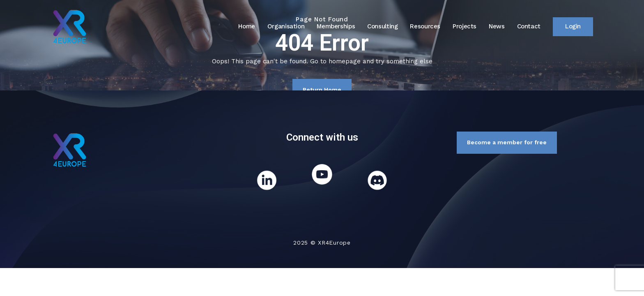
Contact (529, 26)
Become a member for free (507, 142)
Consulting (382, 26)
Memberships (336, 26)
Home (247, 26)
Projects (465, 26)
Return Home (322, 90)
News (497, 26)
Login (573, 26)
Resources (425, 26)
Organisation (286, 26)
